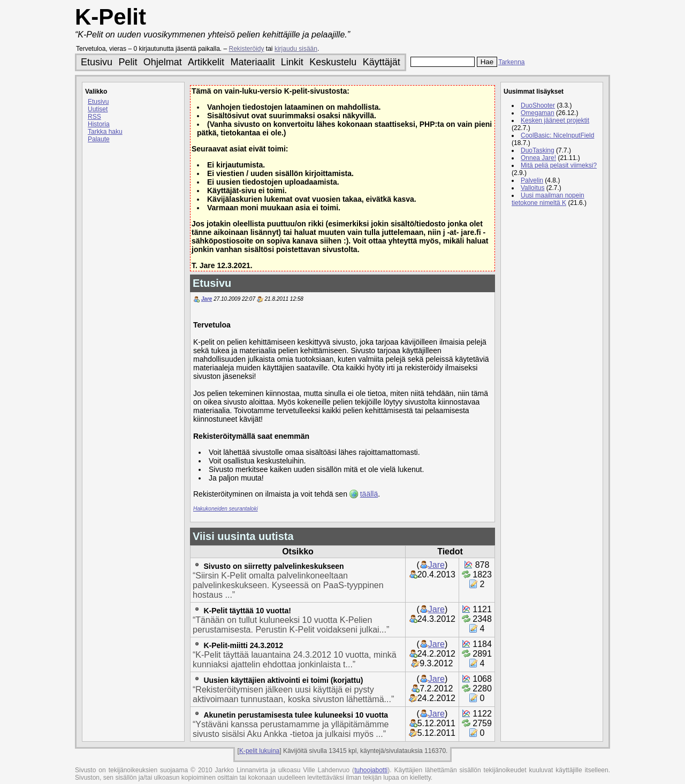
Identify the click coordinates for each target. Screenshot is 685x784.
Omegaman (538, 113)
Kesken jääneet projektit (555, 120)
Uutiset (98, 109)
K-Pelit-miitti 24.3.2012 (243, 645)
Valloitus (532, 188)
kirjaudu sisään (296, 49)
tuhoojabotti (371, 770)
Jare (207, 299)
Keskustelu (333, 62)
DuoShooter (538, 105)
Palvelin (532, 180)
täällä (369, 494)
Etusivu (97, 62)
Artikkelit (206, 62)
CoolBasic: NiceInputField (557, 135)
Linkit (292, 62)
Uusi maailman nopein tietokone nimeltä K (548, 199)
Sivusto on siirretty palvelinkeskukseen (273, 566)
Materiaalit (252, 62)
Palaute (99, 139)
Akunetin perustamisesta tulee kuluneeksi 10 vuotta (296, 715)
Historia (99, 124)
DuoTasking (538, 150)
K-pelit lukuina (259, 751)
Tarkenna (511, 62)
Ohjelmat (163, 62)
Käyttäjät (382, 62)
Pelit (128, 62)
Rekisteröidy (247, 49)
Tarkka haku (105, 132)
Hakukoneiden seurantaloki (226, 509)
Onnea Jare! (538, 158)
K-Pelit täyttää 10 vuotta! (247, 611)
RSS (94, 117)
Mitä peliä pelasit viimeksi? (559, 165)
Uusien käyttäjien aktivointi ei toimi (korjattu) (283, 680)
